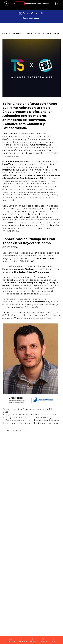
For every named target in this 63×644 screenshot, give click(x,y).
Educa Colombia (33, 13)
